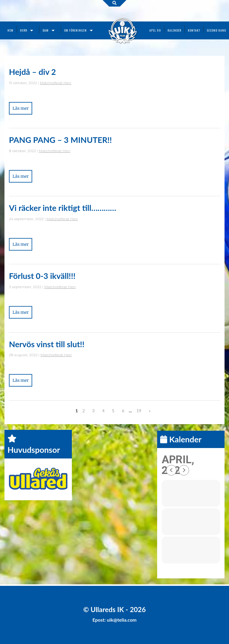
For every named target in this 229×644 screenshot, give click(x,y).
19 (139, 411)
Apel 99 (155, 30)
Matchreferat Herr (56, 83)
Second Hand (216, 30)
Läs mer (21, 108)
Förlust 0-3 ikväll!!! (42, 276)
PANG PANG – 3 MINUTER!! (60, 140)
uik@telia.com (122, 620)
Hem (10, 30)
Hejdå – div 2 (32, 72)
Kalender (174, 30)
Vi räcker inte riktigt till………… (63, 208)
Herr (24, 30)
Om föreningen (75, 30)
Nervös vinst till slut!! (47, 344)
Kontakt (194, 30)
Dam (46, 30)
